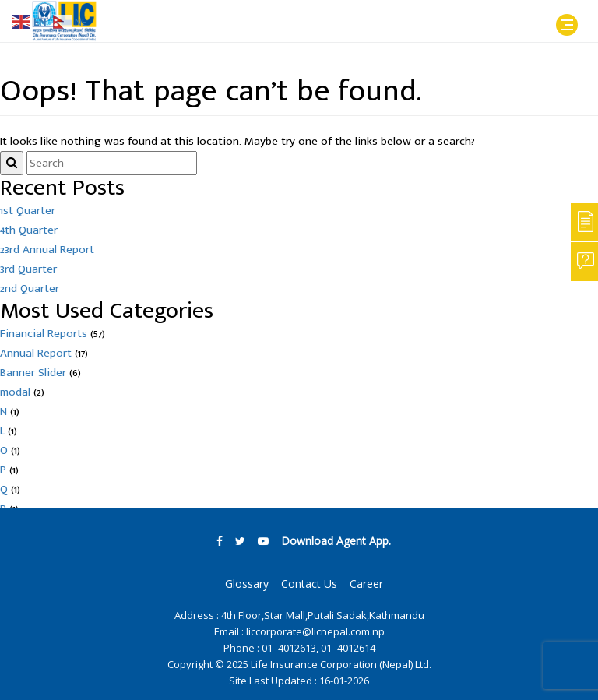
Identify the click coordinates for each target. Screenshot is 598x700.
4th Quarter (29, 230)
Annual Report (36, 353)
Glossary (247, 584)
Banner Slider (33, 373)
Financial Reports (44, 334)
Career (366, 584)
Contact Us (309, 584)
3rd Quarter (28, 269)
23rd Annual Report (47, 250)
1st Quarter (28, 211)
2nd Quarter (30, 288)
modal (15, 392)
